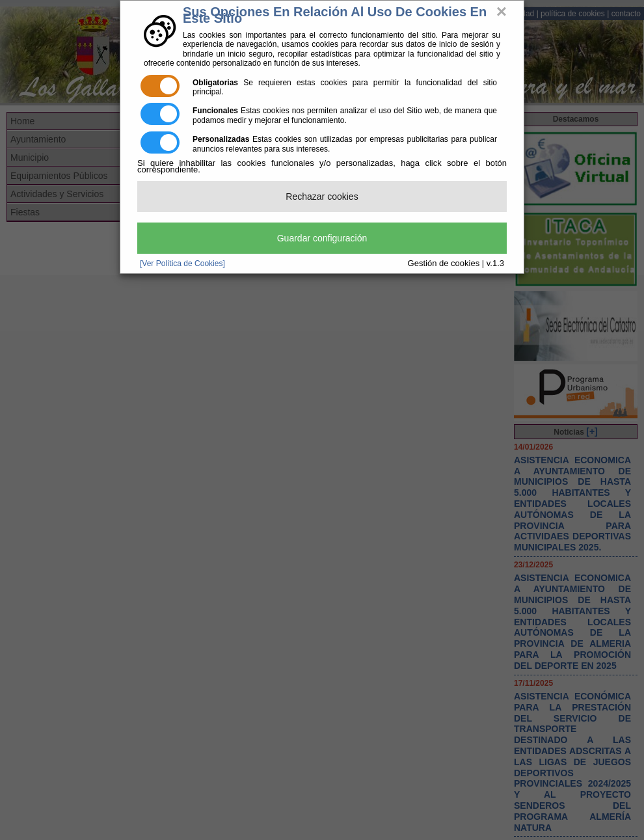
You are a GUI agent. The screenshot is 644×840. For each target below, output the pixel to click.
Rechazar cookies (322, 196)
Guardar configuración (322, 238)
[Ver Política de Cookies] (182, 264)
